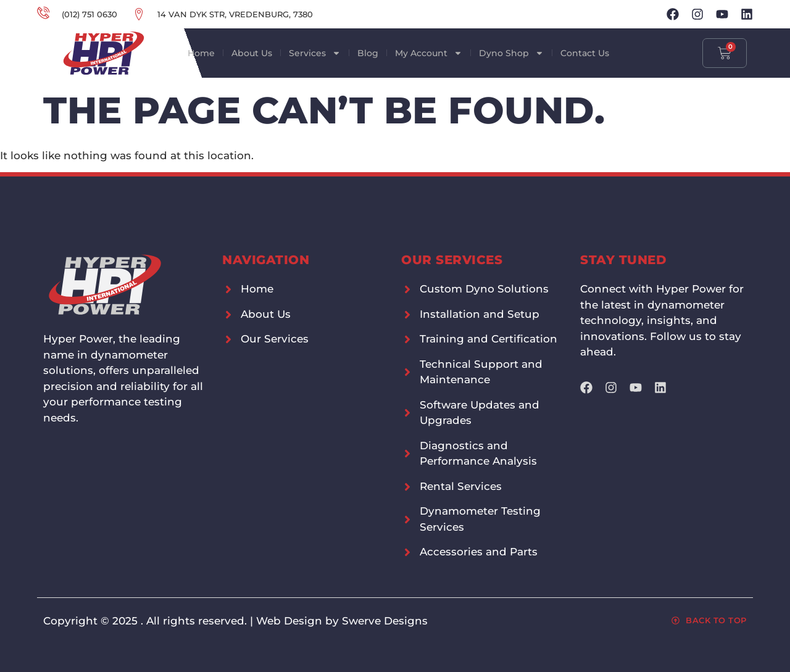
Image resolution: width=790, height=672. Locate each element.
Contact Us (585, 53)
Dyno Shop (511, 53)
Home (201, 53)
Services (315, 53)
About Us (252, 53)
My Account (429, 53)
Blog (368, 53)
